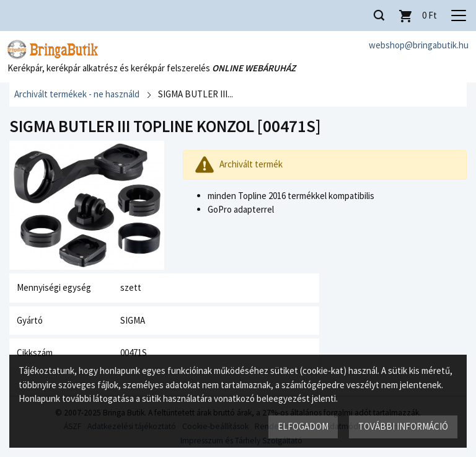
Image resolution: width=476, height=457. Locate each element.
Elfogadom (303, 426)
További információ (403, 426)
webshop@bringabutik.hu (419, 45)
